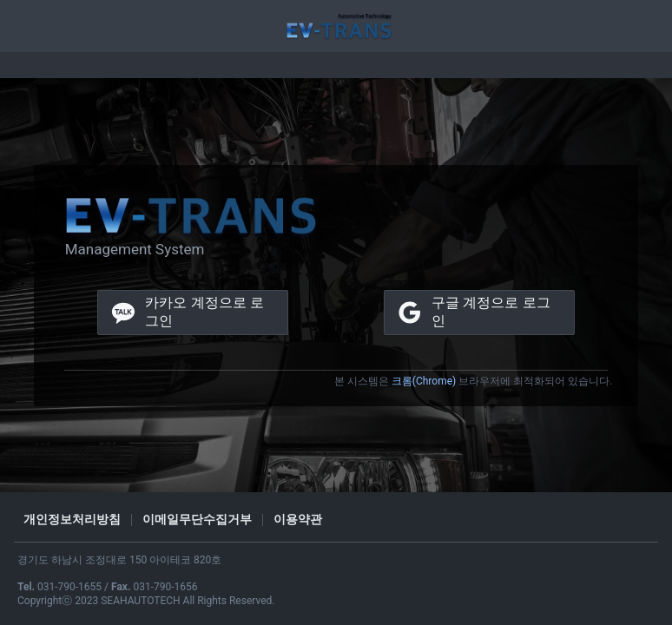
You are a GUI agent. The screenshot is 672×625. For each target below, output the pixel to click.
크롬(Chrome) (424, 381)
